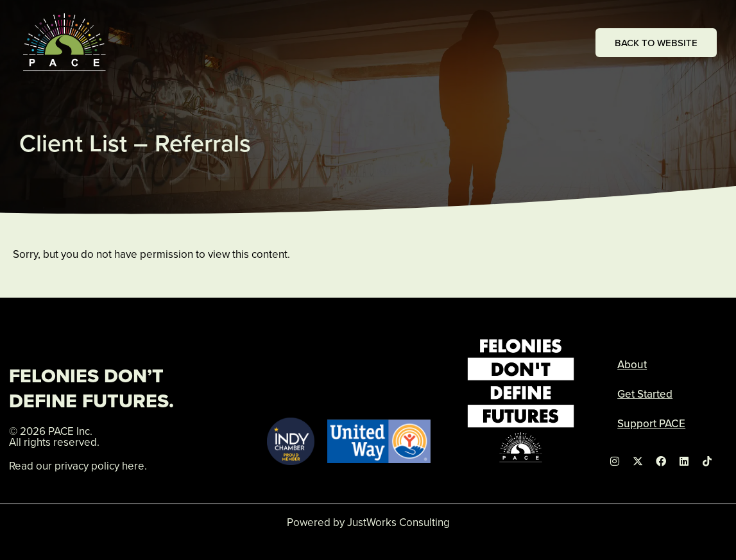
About (632, 364)
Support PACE (651, 423)
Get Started (645, 394)
